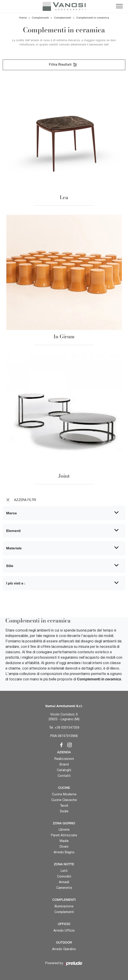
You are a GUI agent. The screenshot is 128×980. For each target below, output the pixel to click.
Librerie (64, 830)
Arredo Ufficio (64, 930)
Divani (64, 846)
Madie (64, 841)
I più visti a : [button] (16, 583)
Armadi (64, 882)
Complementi (40, 18)
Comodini (64, 876)
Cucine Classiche (64, 800)
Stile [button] (10, 566)
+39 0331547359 (67, 727)
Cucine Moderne (64, 794)
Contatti (64, 776)
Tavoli (64, 806)
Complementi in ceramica (93, 18)
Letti (64, 871)
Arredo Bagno (64, 852)
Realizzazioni (64, 759)
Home (23, 18)
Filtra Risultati (63, 65)
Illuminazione (64, 906)
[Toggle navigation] (119, 6)
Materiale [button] (14, 548)
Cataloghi (64, 770)
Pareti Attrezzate (64, 835)
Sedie (64, 811)
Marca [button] (11, 513)
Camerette (64, 888)
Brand (64, 764)
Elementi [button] (13, 531)
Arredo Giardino (64, 949)
